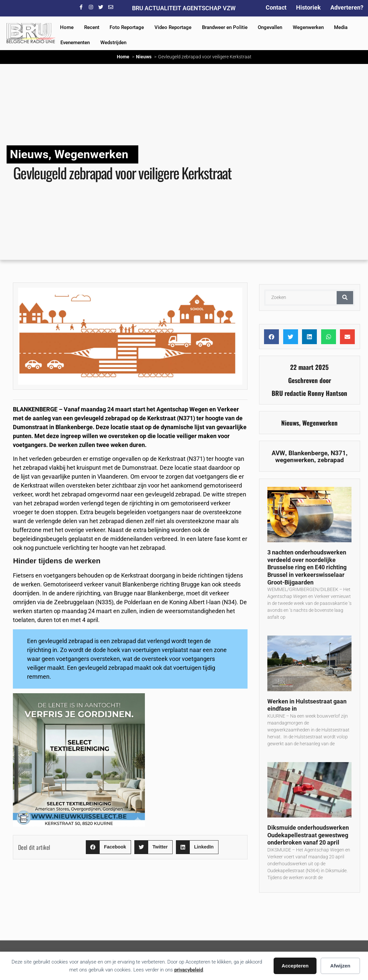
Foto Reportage (127, 27)
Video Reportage (173, 27)
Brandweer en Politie (225, 27)
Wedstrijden (113, 43)
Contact (276, 7)
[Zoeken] (345, 298)
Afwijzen (340, 966)
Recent (92, 27)
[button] (108, 847)
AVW (278, 453)
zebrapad (331, 460)
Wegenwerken (308, 27)
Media (341, 27)
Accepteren (295, 966)
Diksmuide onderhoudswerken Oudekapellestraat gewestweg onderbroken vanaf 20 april (308, 835)
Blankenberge (308, 453)
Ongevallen (270, 27)
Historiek (308, 7)
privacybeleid (189, 970)
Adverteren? (347, 7)
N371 (338, 453)
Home (67, 27)
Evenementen (75, 43)
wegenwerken (295, 460)
